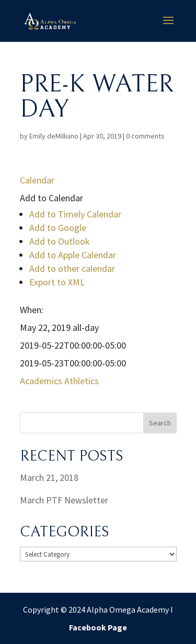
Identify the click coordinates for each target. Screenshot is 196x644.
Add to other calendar (72, 268)
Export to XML (57, 282)
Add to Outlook (60, 241)
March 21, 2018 (49, 478)
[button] (51, 198)
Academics (41, 381)
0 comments (145, 136)
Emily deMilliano (54, 136)
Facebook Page (98, 627)
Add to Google (58, 228)
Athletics (82, 381)
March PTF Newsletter (64, 500)
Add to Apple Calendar (73, 255)
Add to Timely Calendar (75, 214)
